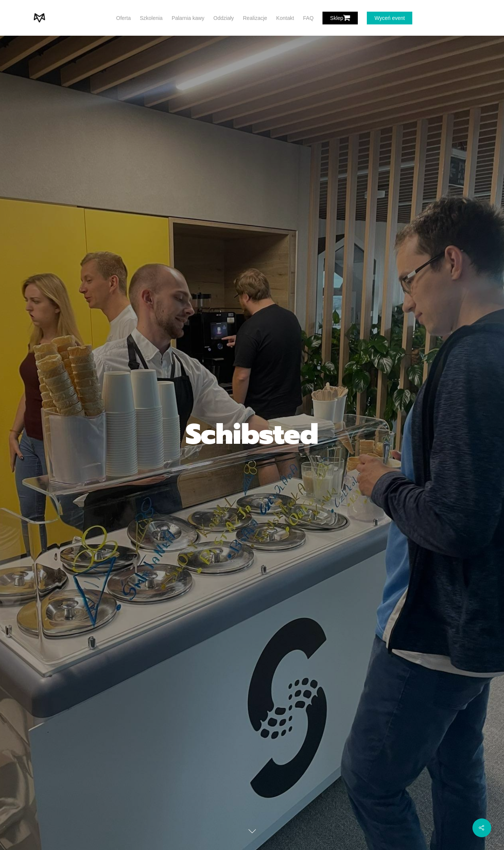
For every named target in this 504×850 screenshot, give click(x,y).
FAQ (308, 18)
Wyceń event (390, 18)
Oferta (123, 18)
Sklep (340, 18)
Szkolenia (151, 18)
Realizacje (255, 18)
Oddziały (224, 18)
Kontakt (285, 18)
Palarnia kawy (188, 18)
